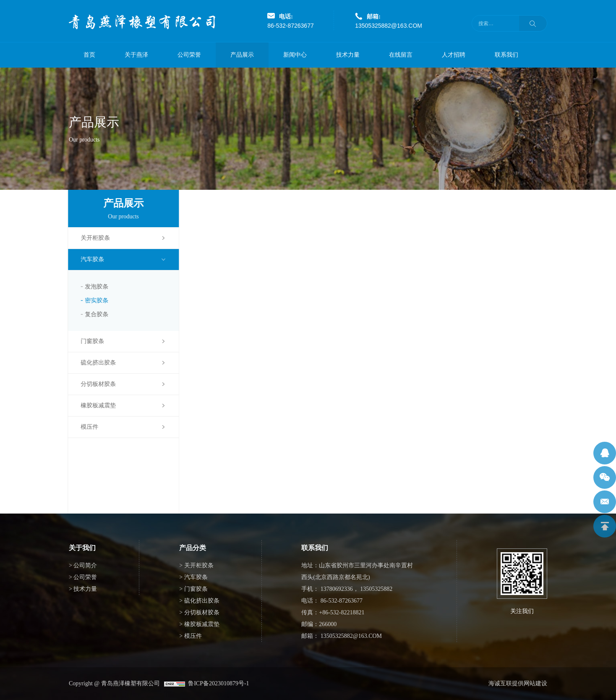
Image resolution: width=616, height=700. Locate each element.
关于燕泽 (136, 55)
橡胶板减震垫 (94, 405)
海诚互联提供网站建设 (518, 683)
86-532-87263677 (291, 26)
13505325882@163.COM (389, 26)
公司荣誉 (189, 55)
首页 (89, 55)
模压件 (86, 427)
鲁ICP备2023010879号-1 (217, 683)
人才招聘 (454, 55)
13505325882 (376, 589)
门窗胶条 (89, 341)
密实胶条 (93, 300)
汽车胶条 (89, 259)
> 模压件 (190, 636)
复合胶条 (93, 314)
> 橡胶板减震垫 (199, 624)
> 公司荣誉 (83, 577)
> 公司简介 (83, 565)
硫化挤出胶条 (94, 363)
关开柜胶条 (91, 238)
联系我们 (506, 55)
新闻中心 (295, 55)
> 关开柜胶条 (196, 565)
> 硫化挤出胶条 (199, 601)
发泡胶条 (93, 287)
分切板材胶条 (94, 384)
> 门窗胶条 (193, 589)
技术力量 (348, 55)
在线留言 (401, 55)
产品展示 (242, 55)
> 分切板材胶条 (199, 612)
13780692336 (337, 589)
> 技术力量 (83, 589)
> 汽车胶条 (193, 577)
